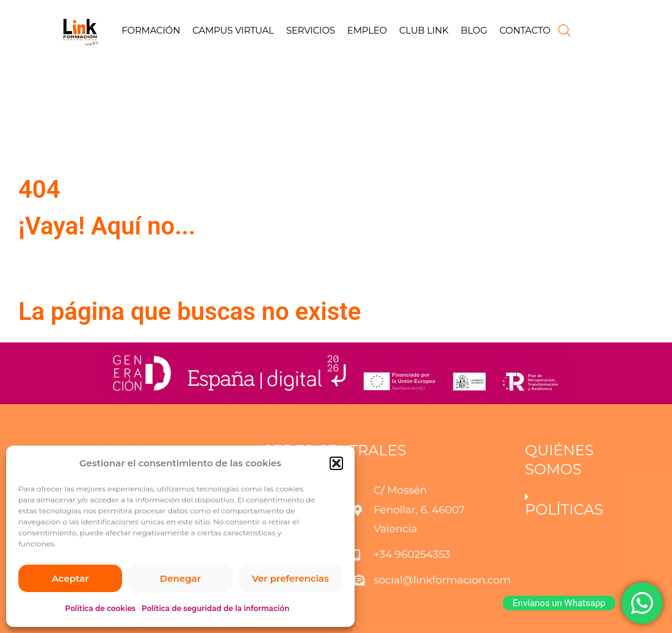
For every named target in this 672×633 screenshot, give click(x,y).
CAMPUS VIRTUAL (233, 30)
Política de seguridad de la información (215, 608)
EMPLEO (367, 30)
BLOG (474, 30)
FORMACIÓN (151, 30)
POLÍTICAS (564, 509)
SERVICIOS (311, 30)
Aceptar (70, 578)
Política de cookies (101, 608)
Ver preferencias (291, 578)
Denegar (180, 578)
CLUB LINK (424, 30)
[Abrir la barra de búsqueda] (565, 31)
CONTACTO (525, 30)
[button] (336, 463)
